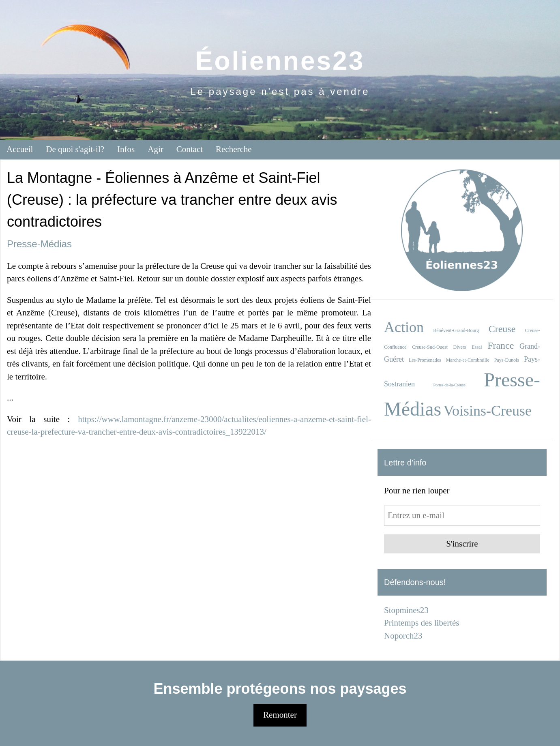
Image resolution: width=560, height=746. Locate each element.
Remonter (280, 715)
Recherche (234, 149)
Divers (460, 347)
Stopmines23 (406, 610)
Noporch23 (403, 636)
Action (404, 327)
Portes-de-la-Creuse (449, 385)
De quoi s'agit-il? (75, 149)
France (501, 345)
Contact (190, 149)
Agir (156, 149)
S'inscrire (462, 544)
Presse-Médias (39, 244)
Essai (477, 347)
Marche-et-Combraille (468, 360)
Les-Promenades (425, 360)
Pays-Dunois (507, 360)
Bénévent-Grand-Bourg (456, 330)
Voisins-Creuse (488, 411)
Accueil (20, 149)
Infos (126, 149)
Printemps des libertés (422, 623)
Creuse (502, 329)
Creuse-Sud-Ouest (430, 347)
